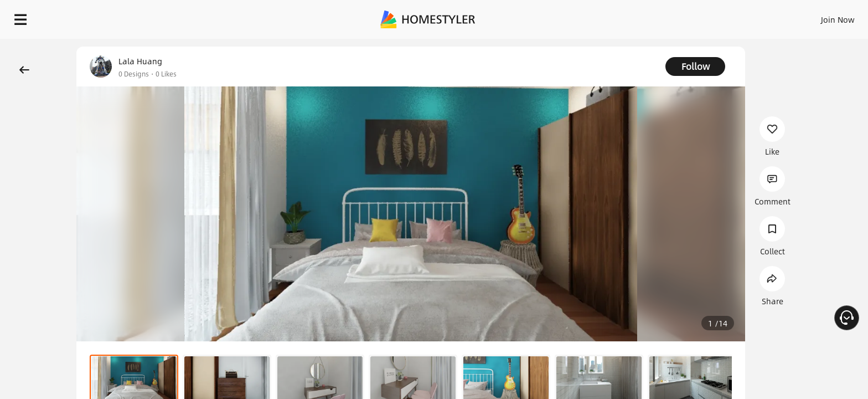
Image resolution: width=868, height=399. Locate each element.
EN (743, 17)
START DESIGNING (813, 17)
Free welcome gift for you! (638, 47)
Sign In (663, 17)
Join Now (704, 17)
